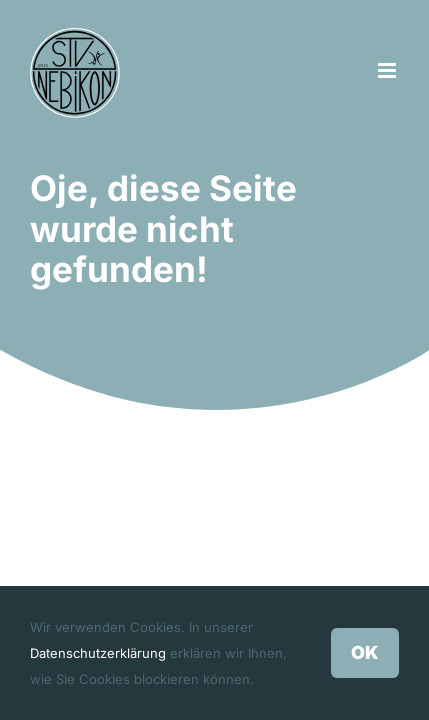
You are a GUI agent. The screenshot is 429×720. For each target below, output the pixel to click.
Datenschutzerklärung (98, 653)
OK (365, 652)
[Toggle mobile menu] (388, 70)
